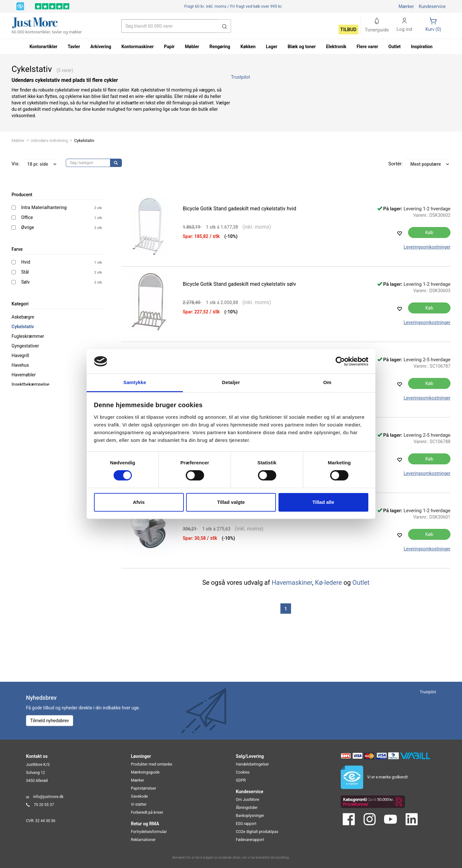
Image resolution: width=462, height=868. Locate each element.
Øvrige (28, 227)
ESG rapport (246, 824)
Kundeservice (432, 6)
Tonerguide (377, 25)
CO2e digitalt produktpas (257, 832)
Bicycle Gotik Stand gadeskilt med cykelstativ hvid (240, 209)
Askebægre (23, 317)
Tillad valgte (231, 502)
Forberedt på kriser (147, 812)
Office (27, 217)
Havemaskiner (292, 583)
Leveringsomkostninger (427, 247)
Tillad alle (323, 502)
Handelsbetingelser (252, 764)
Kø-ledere (329, 583)
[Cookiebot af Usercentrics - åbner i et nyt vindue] (340, 361)
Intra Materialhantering (44, 207)
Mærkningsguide (145, 772)
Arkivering (101, 47)
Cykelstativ (23, 327)
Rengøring (220, 47)
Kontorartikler (43, 47)
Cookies (243, 772)
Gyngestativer (25, 346)
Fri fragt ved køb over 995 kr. (233, 6)
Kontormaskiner (137, 47)
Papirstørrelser (144, 788)
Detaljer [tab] (231, 383)
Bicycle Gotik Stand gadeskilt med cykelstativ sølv (240, 284)
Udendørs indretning (49, 140)
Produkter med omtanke (152, 764)
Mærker (406, 6)
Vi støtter (139, 804)
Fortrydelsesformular (149, 832)
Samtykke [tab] (135, 383)
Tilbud (349, 30)
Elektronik (336, 47)
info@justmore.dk (48, 797)
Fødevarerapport (250, 840)
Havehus (20, 365)
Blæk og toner (302, 47)
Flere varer (367, 47)
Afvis (139, 502)
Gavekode (139, 796)
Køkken (248, 47)
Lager (272, 47)
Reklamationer (143, 840)
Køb (429, 232)
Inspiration (422, 47)
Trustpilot (240, 77)
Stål (25, 272)
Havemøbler (24, 375)
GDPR (241, 780)
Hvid (26, 262)
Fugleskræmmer (28, 336)
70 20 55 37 (44, 805)
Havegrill (20, 355)
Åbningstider (247, 808)
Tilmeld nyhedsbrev (50, 721)
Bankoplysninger (250, 816)
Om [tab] (327, 383)
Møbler (18, 140)
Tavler (74, 47)
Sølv (25, 282)
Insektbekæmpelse (30, 384)
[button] (225, 26)
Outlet (361, 583)
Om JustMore (248, 800)
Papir (169, 47)
